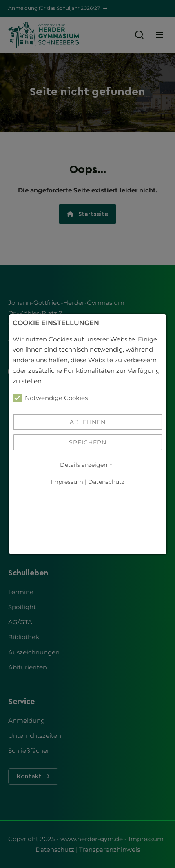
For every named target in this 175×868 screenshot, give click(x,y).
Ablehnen (88, 422)
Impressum (67, 482)
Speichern (88, 442)
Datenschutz (106, 482)
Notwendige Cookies (50, 398)
